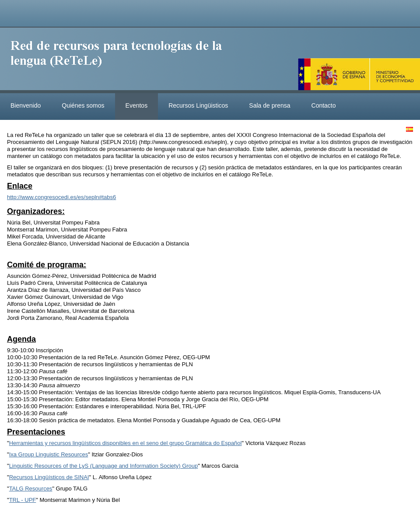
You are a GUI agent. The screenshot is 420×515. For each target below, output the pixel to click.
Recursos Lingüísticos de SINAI (49, 477)
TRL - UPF (23, 500)
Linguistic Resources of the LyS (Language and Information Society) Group (104, 466)
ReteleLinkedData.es (120, 60)
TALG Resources (31, 489)
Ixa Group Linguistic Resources (49, 454)
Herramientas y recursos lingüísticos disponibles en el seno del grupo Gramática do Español (126, 443)
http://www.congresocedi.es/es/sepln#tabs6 (61, 197)
